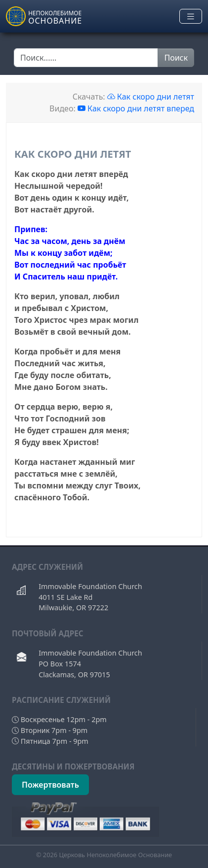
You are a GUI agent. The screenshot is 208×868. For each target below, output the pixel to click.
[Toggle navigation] (191, 17)
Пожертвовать (50, 785)
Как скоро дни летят (151, 97)
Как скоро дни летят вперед (136, 108)
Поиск (176, 58)
